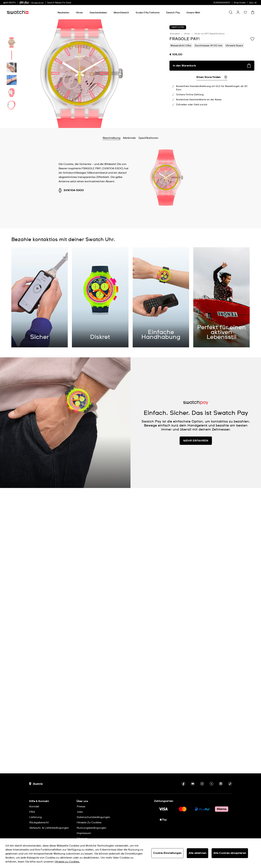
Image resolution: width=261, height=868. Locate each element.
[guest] (238, 12)
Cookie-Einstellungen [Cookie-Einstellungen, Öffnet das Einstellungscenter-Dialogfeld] (167, 853)
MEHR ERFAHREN (196, 441)
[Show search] (231, 12)
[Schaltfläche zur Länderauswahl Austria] (36, 784)
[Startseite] (18, 12)
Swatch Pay (178, 27)
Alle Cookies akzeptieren (230, 853)
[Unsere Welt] (193, 13)
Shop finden (240, 3)
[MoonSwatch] (121, 13)
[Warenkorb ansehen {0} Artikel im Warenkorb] (253, 12)
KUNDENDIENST (222, 3)
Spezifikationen (148, 138)
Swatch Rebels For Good (59, 3)
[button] (245, 12)
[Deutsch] (253, 2)
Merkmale (129, 138)
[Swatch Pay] (173, 13)
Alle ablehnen (197, 853)
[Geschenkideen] (98, 13)
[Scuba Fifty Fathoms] (148, 13)
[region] (130, 853)
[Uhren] (79, 13)
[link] (24, 3)
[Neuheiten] (63, 13)
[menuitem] (63, 12)
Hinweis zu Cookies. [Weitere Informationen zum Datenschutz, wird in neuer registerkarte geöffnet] (67, 862)
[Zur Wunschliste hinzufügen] (252, 39)
